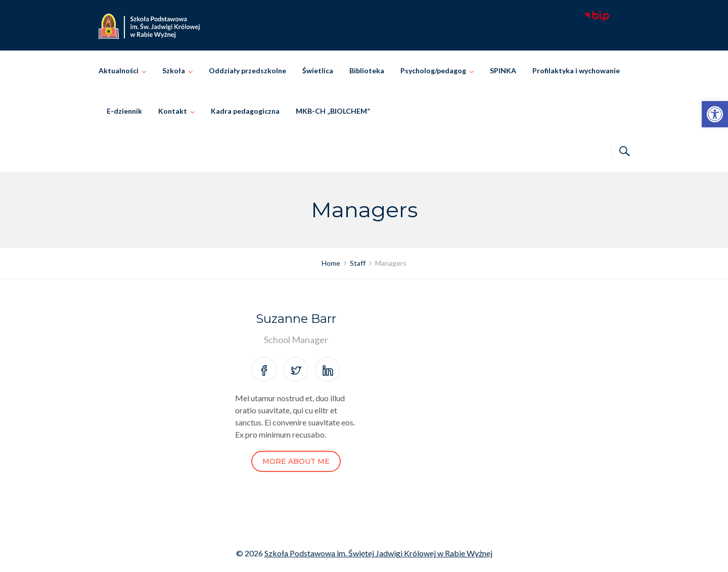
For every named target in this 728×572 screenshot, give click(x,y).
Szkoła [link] (174, 70)
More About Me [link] (296, 461)
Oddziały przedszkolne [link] (247, 70)
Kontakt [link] (173, 111)
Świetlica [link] (318, 70)
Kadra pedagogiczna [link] (245, 111)
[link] (715, 114)
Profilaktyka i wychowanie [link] (576, 70)
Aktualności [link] (119, 70)
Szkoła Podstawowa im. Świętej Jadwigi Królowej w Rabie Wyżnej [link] (378, 553)
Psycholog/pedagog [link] (433, 70)
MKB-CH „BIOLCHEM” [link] (333, 111)
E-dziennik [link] (124, 111)
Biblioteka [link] (367, 70)
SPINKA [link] (503, 70)
